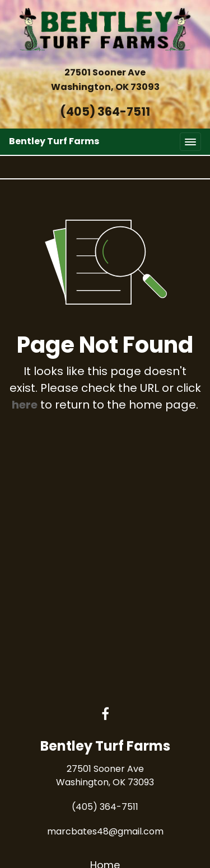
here (25, 405)
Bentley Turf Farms (54, 141)
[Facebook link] (105, 715)
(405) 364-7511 (105, 112)
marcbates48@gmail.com (105, 831)
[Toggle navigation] (190, 142)
